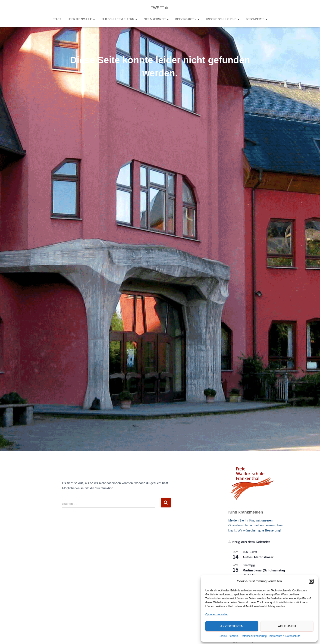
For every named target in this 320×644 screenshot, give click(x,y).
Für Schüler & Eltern (119, 19)
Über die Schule (81, 19)
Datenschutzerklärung (254, 636)
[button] (311, 581)
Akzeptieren (232, 626)
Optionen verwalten (217, 614)
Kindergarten (187, 19)
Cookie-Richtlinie (228, 636)
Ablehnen (287, 626)
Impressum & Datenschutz (285, 636)
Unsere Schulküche (223, 19)
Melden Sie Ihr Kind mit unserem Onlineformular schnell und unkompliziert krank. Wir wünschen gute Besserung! (257, 525)
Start (57, 19)
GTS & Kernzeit (156, 19)
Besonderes (257, 19)
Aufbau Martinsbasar (258, 557)
